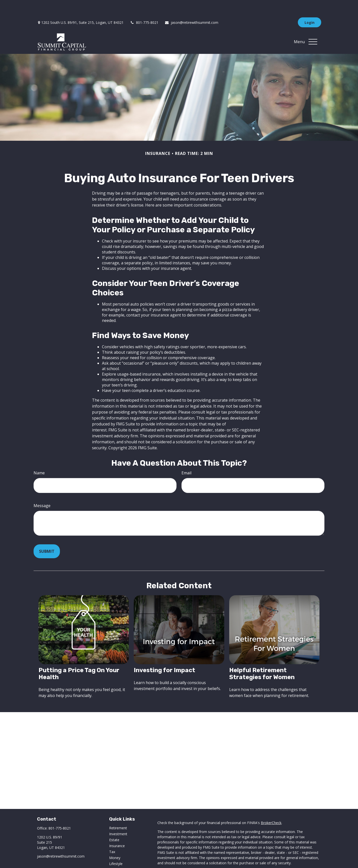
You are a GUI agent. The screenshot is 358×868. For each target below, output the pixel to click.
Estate (114, 825)
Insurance (117, 831)
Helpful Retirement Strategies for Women (262, 659)
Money (115, 843)
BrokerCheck (271, 808)
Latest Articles (121, 855)
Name (39, 458)
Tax (112, 837)
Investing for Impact (164, 655)
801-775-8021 (144, 8)
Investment (118, 819)
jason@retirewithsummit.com (191, 8)
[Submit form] (47, 536)
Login (310, 8)
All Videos (117, 861)
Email (186, 458)
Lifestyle (116, 849)
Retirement (118, 813)
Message (42, 491)
